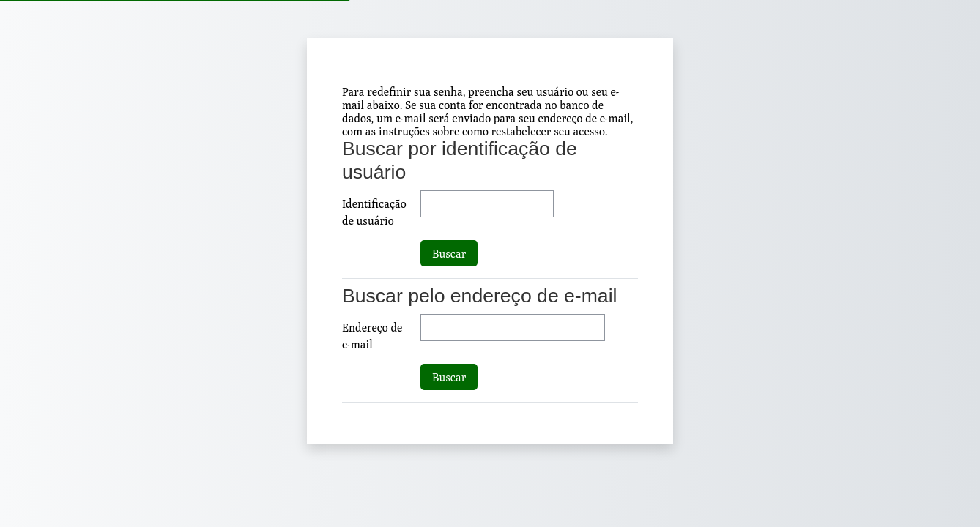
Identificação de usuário (374, 212)
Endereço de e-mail (372, 336)
